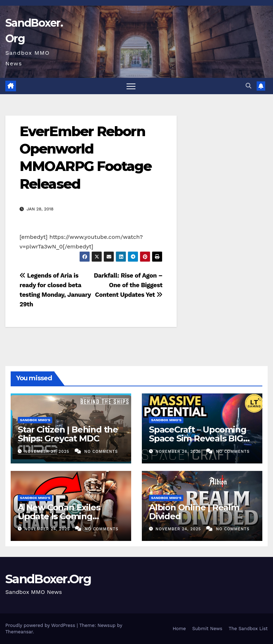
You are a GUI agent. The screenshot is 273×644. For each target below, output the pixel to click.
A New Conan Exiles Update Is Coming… (59, 512)
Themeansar (19, 632)
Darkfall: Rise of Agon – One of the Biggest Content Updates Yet (128, 285)
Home (179, 629)
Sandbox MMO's (35, 420)
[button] (248, 86)
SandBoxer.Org (48, 579)
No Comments (101, 452)
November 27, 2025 (48, 452)
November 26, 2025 (179, 452)
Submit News (207, 629)
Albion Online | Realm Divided (194, 512)
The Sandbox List (248, 629)
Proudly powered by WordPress (41, 625)
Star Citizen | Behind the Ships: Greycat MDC (68, 434)
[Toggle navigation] (131, 86)
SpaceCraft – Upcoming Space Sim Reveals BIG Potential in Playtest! (198, 438)
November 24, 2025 (48, 529)
